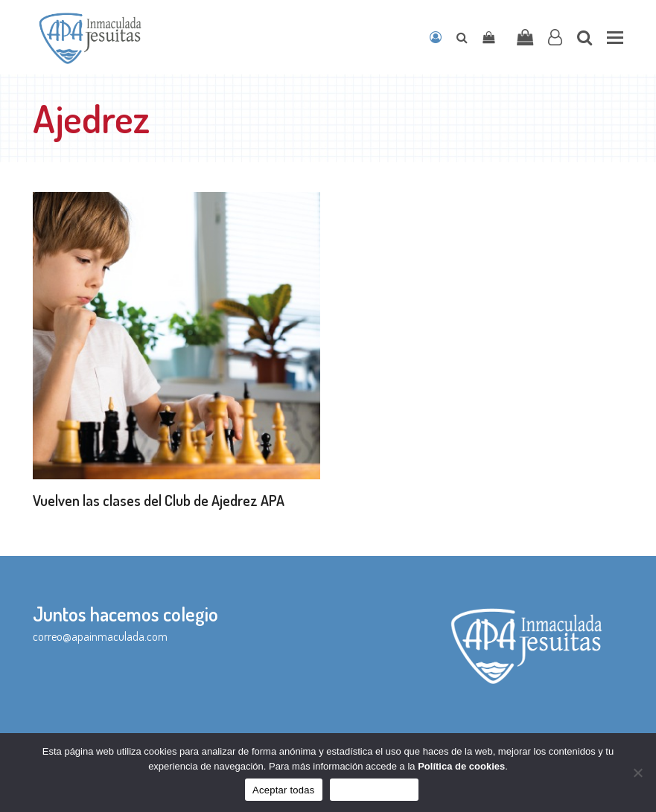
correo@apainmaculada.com (100, 636)
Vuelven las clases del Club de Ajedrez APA (159, 501)
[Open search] (462, 37)
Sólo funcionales (374, 790)
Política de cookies (461, 766)
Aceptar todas (283, 790)
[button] (615, 38)
